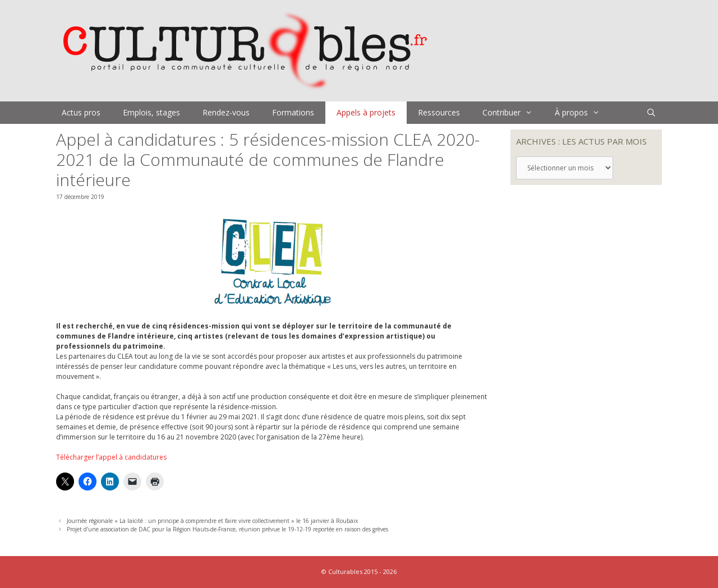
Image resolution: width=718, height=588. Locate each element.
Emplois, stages (151, 112)
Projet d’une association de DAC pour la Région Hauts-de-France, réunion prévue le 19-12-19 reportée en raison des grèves (227, 529)
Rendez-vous (226, 112)
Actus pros (81, 112)
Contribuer (513, 113)
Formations (293, 112)
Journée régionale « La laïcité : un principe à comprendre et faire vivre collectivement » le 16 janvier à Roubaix (212, 521)
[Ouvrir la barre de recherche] (651, 113)
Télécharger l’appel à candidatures (111, 457)
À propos (583, 113)
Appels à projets (366, 112)
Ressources (439, 112)
